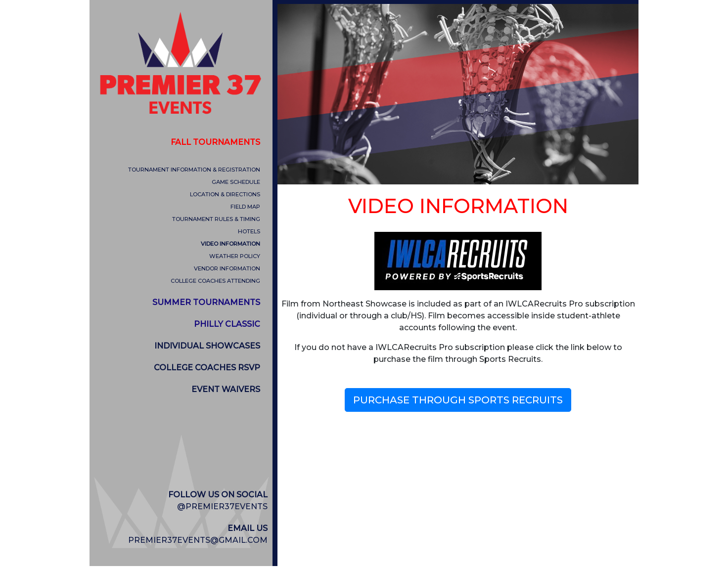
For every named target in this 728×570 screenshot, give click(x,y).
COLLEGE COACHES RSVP (207, 368)
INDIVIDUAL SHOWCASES (207, 346)
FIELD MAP (245, 207)
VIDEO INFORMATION (230, 244)
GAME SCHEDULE (236, 182)
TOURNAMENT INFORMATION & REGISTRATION (194, 170)
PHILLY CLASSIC (227, 324)
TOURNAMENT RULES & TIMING (216, 219)
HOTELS (249, 231)
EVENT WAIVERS (226, 389)
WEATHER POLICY (235, 256)
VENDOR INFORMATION (227, 268)
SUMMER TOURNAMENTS (206, 302)
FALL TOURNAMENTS (215, 142)
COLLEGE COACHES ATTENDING (215, 281)
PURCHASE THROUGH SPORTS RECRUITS (458, 400)
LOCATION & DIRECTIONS (225, 194)
